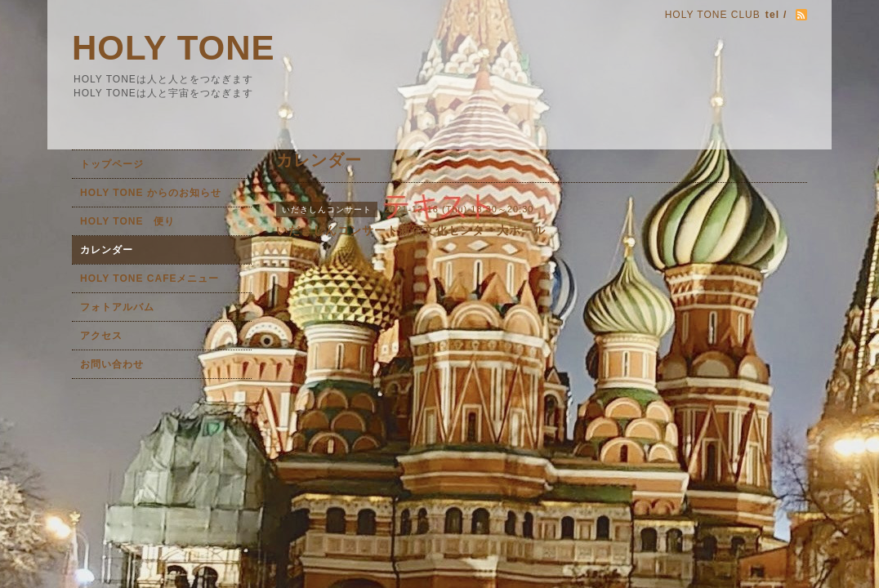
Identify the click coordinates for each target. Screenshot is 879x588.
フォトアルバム (117, 307)
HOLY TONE (174, 48)
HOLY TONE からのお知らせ (151, 193)
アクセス (101, 336)
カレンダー (107, 250)
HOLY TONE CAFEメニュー (149, 278)
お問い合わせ (112, 364)
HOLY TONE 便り (127, 221)
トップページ (112, 164)
